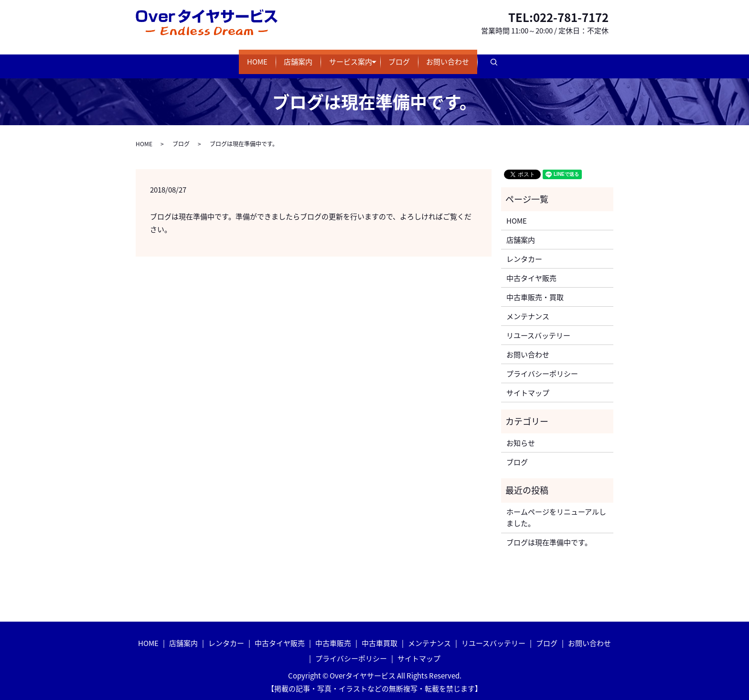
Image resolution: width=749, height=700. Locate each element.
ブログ (416, 57)
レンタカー (524, 249)
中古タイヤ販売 (531, 269)
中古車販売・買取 (535, 288)
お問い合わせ (481, 57)
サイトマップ (528, 383)
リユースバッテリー (538, 326)
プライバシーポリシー (542, 364)
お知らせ (521, 433)
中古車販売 (333, 634)
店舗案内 (282, 57)
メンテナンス (528, 307)
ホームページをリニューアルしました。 (556, 508)
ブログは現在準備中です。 (549, 533)
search (544, 58)
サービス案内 (351, 57)
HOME (224, 57)
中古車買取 (380, 634)
